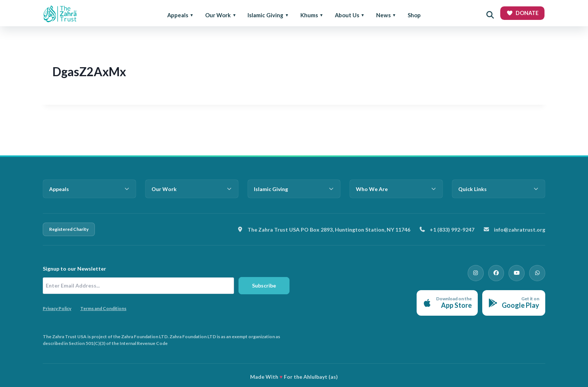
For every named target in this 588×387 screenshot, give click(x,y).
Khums (309, 15)
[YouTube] (520, 272)
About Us (347, 15)
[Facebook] (502, 272)
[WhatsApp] (538, 272)
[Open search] (490, 15)
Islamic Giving (265, 15)
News (383, 15)
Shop (414, 15)
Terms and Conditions (103, 308)
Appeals (178, 15)
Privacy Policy (57, 308)
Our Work (218, 15)
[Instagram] (484, 272)
